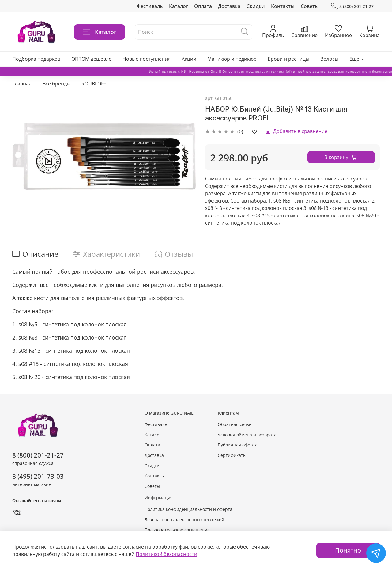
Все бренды (57, 84)
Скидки (256, 6)
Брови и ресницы (288, 59)
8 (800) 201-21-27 (38, 455)
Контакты (283, 6)
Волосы (329, 59)
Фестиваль (150, 6)
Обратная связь (235, 424)
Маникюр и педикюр (232, 59)
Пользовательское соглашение (177, 530)
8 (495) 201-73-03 (38, 476)
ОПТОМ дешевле (91, 59)
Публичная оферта (238, 445)
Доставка (229, 6)
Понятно (348, 550)
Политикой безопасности (166, 554)
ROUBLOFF (94, 84)
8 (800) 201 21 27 (352, 6)
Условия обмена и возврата (247, 435)
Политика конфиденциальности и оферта (188, 509)
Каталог (179, 6)
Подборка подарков (36, 59)
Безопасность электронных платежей (184, 520)
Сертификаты (232, 455)
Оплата (203, 6)
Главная (22, 84)
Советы (310, 6)
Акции (189, 59)
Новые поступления (147, 59)
